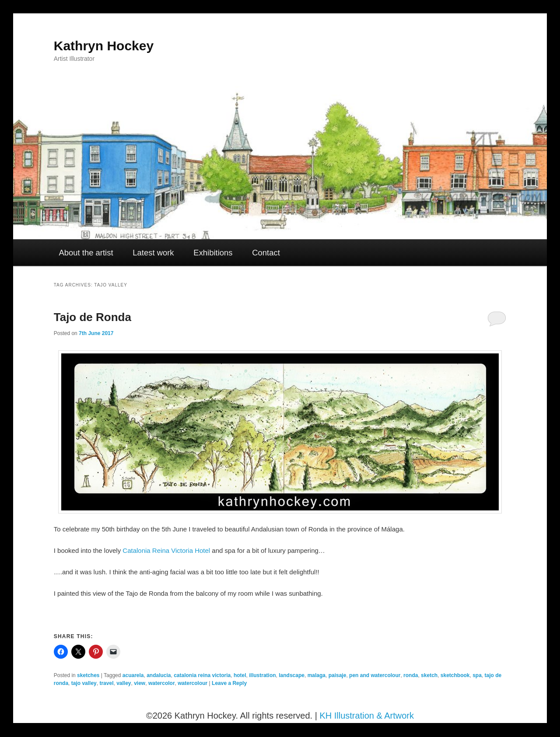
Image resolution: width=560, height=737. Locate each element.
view (140, 683)
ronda (411, 675)
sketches (88, 675)
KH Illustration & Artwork (367, 716)
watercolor (162, 683)
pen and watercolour (375, 675)
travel (106, 683)
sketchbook (455, 675)
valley (124, 683)
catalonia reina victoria (202, 675)
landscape (292, 675)
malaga (317, 675)
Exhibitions (213, 253)
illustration (262, 675)
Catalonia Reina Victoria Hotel (166, 550)
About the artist (86, 253)
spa (477, 675)
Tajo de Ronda (93, 317)
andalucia (159, 675)
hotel (240, 675)
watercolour (192, 683)
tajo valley (84, 683)
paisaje (338, 675)
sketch (429, 675)
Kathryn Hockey (104, 46)
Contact (266, 253)
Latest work (153, 253)
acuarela (133, 675)
